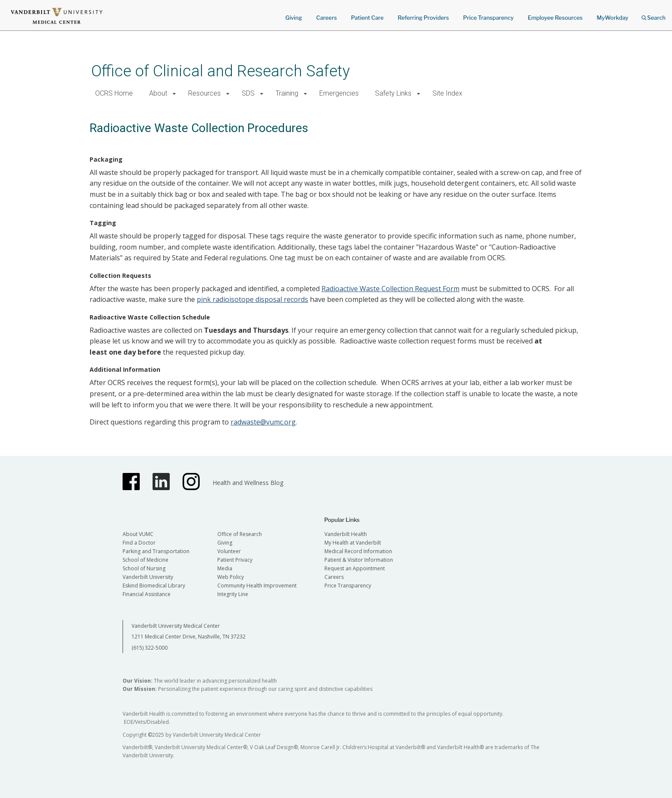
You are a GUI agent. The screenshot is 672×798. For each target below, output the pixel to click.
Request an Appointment (355, 568)
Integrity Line (233, 594)
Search (654, 15)
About (158, 93)
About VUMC (138, 534)
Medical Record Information (358, 551)
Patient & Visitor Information (359, 560)
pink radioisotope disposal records (252, 299)
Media (225, 568)
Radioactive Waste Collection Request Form (390, 289)
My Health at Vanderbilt (353, 543)
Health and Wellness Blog (248, 483)
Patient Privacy (235, 560)
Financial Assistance (147, 594)
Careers (327, 18)
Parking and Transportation (156, 551)
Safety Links (393, 93)
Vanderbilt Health (346, 534)
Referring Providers (423, 18)
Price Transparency (489, 18)
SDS (248, 93)
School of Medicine (145, 560)
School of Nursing (144, 568)
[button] (174, 94)
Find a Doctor (139, 543)
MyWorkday (612, 18)
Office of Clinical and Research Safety (220, 71)
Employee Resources (555, 18)
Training (287, 93)
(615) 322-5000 (150, 648)
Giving (294, 18)
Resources (204, 93)
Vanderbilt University (148, 577)
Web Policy (231, 577)
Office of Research (240, 534)
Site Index (447, 93)
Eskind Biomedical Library (154, 586)
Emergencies (339, 93)
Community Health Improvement (257, 586)
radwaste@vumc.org (263, 422)
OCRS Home (114, 93)
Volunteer (229, 551)
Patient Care (367, 18)
